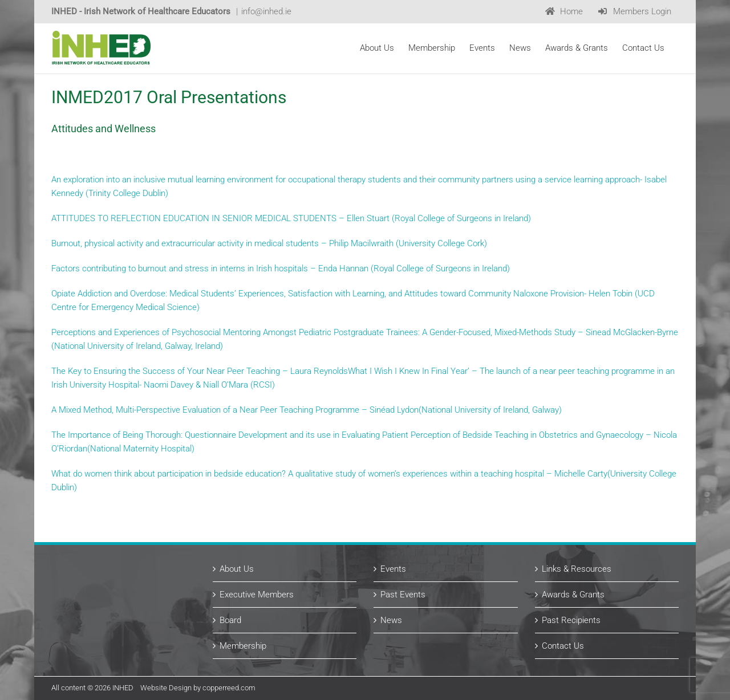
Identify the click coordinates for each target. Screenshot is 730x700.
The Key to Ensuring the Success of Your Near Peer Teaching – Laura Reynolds (200, 371)
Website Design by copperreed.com (198, 688)
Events (393, 569)
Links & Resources (577, 569)
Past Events (403, 595)
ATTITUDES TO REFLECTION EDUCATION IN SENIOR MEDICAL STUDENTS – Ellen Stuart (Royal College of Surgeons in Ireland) (291, 218)
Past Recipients (571, 620)
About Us (237, 569)
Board (230, 620)
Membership (243, 646)
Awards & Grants (573, 595)
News (391, 620)
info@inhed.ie (266, 11)
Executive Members (257, 595)
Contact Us (563, 646)
